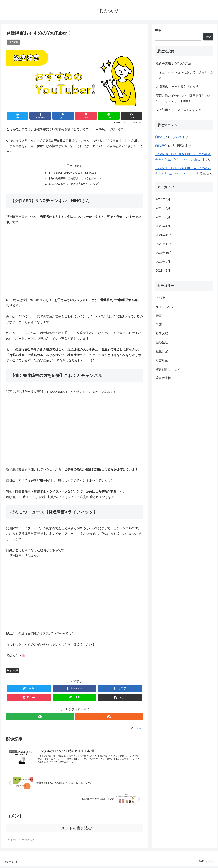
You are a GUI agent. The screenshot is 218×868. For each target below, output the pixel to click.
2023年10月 (164, 253)
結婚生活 (162, 342)
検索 (158, 30)
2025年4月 (163, 208)
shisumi (199, 160)
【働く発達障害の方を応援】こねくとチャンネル (76, 179)
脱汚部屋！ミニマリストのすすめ (179, 110)
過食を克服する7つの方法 (173, 63)
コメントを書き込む (75, 830)
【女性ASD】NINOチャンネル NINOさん (72, 173)
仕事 (159, 316)
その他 (160, 298)
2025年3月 (163, 217)
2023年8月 (163, 271)
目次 (70, 166)
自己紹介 (161, 137)
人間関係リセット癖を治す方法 (177, 87)
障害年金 (162, 360)
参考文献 (13, 672)
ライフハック (165, 307)
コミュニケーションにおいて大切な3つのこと (184, 75)
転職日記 (162, 351)
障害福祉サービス (168, 369)
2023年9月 (163, 262)
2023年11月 (164, 244)
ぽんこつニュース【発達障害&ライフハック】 (74, 184)
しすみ (177, 137)
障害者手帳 (163, 378)
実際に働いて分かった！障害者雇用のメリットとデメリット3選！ (183, 98)
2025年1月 (163, 226)
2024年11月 (164, 235)
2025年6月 (163, 199)
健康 (159, 325)
